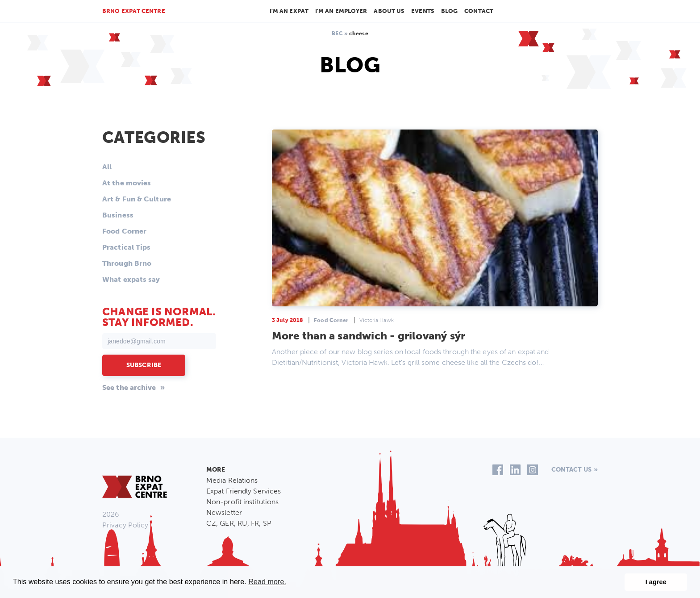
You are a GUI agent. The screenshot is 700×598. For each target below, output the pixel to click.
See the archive (129, 387)
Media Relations (232, 480)
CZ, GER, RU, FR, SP (239, 523)
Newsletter (224, 512)
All (107, 167)
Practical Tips (126, 247)
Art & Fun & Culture (137, 199)
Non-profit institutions (242, 502)
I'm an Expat (289, 11)
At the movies (127, 183)
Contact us (571, 470)
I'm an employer (341, 11)
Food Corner (124, 231)
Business (118, 215)
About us (389, 11)
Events (423, 11)
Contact (479, 11)
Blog (449, 11)
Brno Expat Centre (134, 11)
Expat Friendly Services (244, 491)
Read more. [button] (267, 582)
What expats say (131, 279)
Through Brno (127, 263)
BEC (337, 33)
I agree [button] (656, 582)
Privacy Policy (125, 525)
